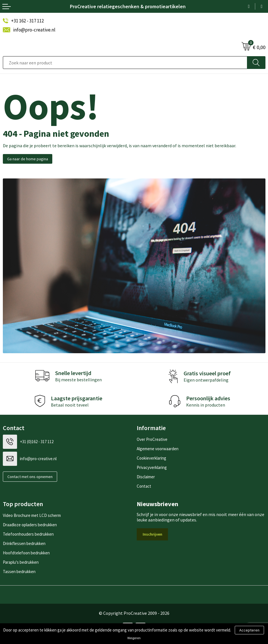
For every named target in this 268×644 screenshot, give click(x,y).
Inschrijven (152, 534)
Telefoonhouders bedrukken (28, 534)
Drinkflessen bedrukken (24, 543)
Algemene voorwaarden (158, 449)
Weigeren (134, 638)
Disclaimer (146, 477)
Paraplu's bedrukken (21, 562)
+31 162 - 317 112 (27, 21)
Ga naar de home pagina (28, 159)
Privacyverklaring (152, 467)
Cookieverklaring (151, 458)
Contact (144, 486)
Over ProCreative (152, 439)
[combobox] (125, 63)
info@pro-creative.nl (34, 30)
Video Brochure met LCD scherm (32, 515)
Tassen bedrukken (19, 572)
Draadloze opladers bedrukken (30, 525)
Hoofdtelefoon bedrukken (26, 553)
